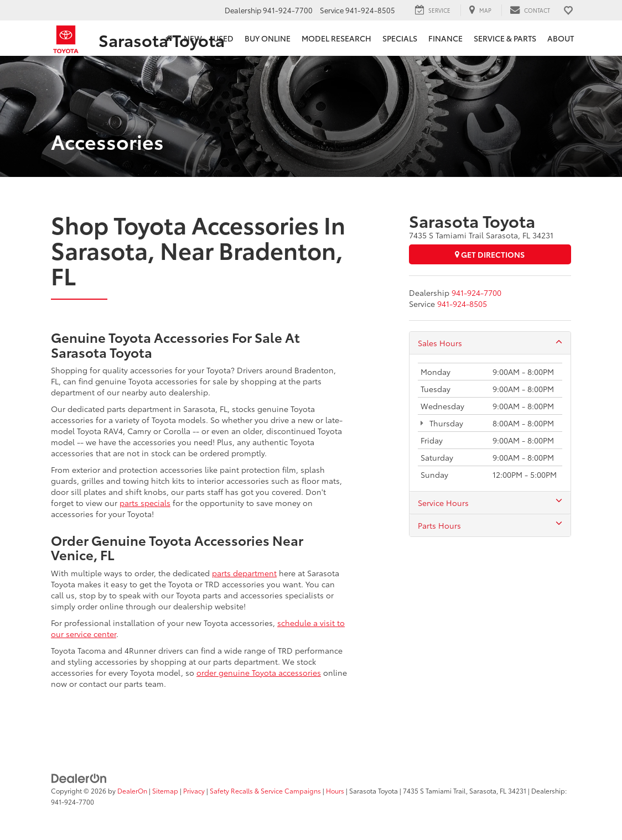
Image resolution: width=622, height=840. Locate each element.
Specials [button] (400, 38)
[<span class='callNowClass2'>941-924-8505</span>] (462, 304)
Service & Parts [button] (505, 38)
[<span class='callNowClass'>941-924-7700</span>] (476, 293)
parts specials (145, 503)
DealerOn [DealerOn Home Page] (132, 791)
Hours (335, 791)
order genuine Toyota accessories (259, 672)
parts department (244, 573)
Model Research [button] (336, 38)
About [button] (561, 38)
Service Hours (490, 503)
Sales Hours (490, 343)
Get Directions (490, 254)
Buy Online (268, 38)
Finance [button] (445, 38)
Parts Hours (490, 525)
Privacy (194, 791)
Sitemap (165, 791)
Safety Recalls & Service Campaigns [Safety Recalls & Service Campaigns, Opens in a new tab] (265, 791)
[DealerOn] (79, 778)
